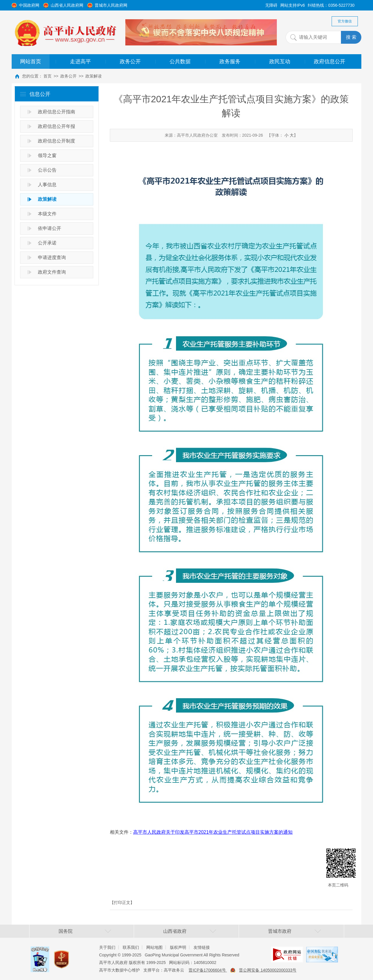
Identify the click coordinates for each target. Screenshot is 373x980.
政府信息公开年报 (57, 126)
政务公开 (130, 61)
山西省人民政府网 (67, 5)
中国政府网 (29, 5)
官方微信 (345, 21)
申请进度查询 (52, 257)
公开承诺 (47, 243)
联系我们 (131, 947)
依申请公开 (50, 228)
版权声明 (178, 947)
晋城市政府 (280, 931)
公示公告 (47, 170)
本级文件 (47, 214)
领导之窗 (47, 155)
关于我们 (107, 947)
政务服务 (230, 61)
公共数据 (180, 61)
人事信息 (47, 185)
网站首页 (31, 61)
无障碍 (271, 5)
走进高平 (80, 61)
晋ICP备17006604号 (208, 970)
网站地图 (154, 947)
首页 (47, 76)
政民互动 (280, 61)
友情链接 (202, 947)
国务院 (66, 931)
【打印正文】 (122, 902)
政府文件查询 (52, 272)
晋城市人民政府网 (111, 5)
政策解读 (94, 76)
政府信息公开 (330, 61)
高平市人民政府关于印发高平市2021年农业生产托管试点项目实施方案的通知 (213, 832)
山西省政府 (175, 931)
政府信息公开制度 (57, 141)
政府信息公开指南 (57, 112)
